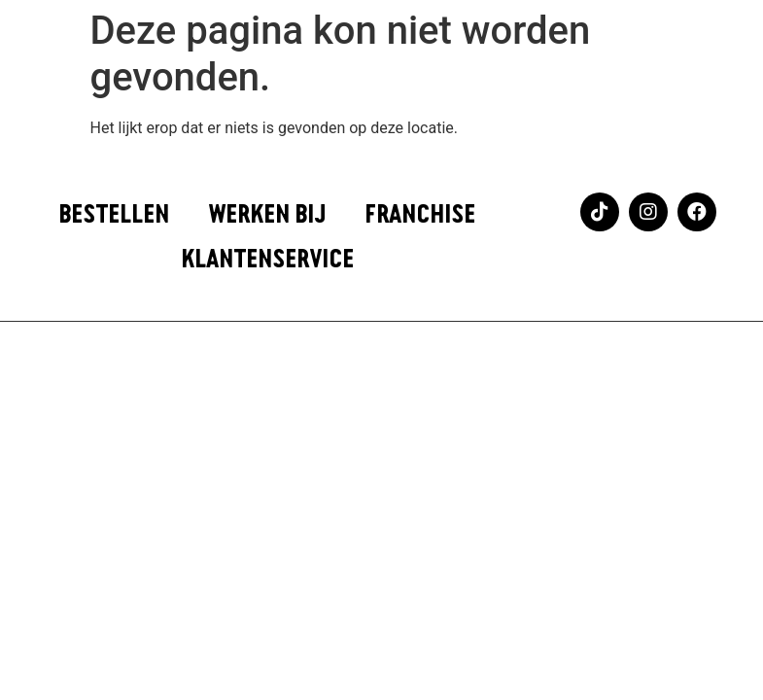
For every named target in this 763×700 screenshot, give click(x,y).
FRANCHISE (420, 215)
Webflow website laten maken (381, 357)
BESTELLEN (114, 215)
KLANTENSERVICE (267, 260)
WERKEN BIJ (267, 215)
